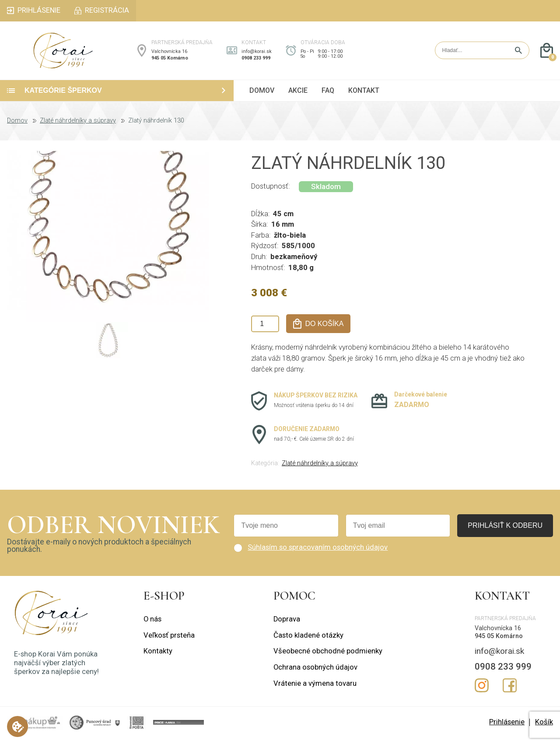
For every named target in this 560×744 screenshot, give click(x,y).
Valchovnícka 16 (169, 54)
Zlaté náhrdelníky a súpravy (78, 127)
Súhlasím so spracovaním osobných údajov (318, 553)
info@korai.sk (257, 54)
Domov (17, 127)
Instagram (482, 691)
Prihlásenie (507, 728)
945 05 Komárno (170, 61)
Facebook (510, 691)
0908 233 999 (256, 61)
